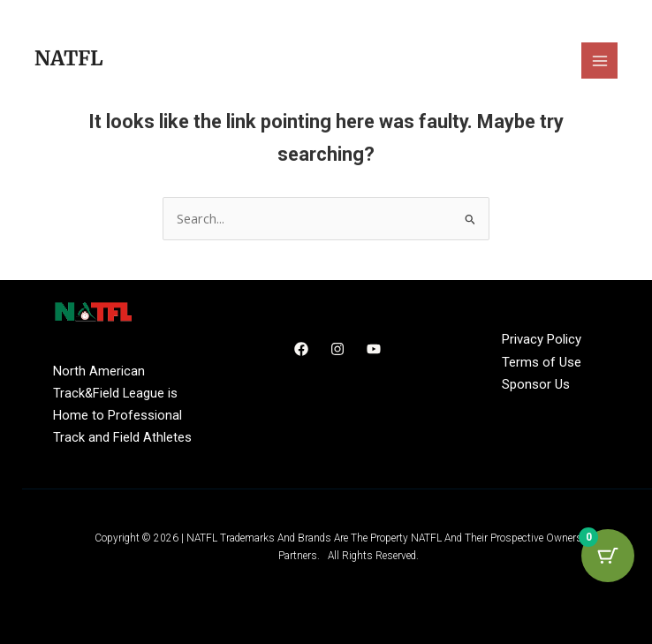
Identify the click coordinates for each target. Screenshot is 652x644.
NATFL (69, 58)
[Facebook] (301, 349)
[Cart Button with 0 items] (608, 556)
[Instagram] (337, 349)
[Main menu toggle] (599, 61)
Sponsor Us (536, 384)
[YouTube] (374, 349)
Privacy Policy (542, 339)
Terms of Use (542, 362)
